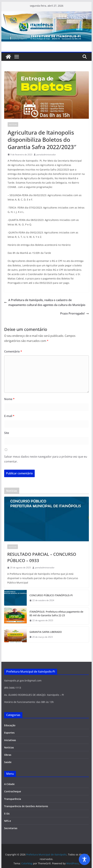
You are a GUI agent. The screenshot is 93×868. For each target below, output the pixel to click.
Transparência (13, 799)
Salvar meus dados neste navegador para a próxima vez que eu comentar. (46, 459)
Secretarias (11, 828)
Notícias (13, 124)
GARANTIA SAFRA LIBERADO (46, 632)
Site (7, 433)
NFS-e (8, 821)
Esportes (9, 733)
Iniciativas (10, 740)
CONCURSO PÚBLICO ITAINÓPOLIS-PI (51, 595)
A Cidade (9, 784)
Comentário (13, 351)
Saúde (8, 762)
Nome (9, 399)
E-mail (9, 416)
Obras (8, 755)
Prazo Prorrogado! (75, 313)
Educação (10, 725)
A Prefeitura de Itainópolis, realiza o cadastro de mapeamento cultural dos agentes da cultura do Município (45, 303)
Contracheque (13, 791)
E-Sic (7, 814)
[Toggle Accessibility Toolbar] (84, 859)
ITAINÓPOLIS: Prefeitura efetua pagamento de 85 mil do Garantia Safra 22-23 (56, 613)
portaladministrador (46, 155)
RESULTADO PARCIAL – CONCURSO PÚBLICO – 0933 (42, 557)
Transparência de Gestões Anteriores (26, 806)
